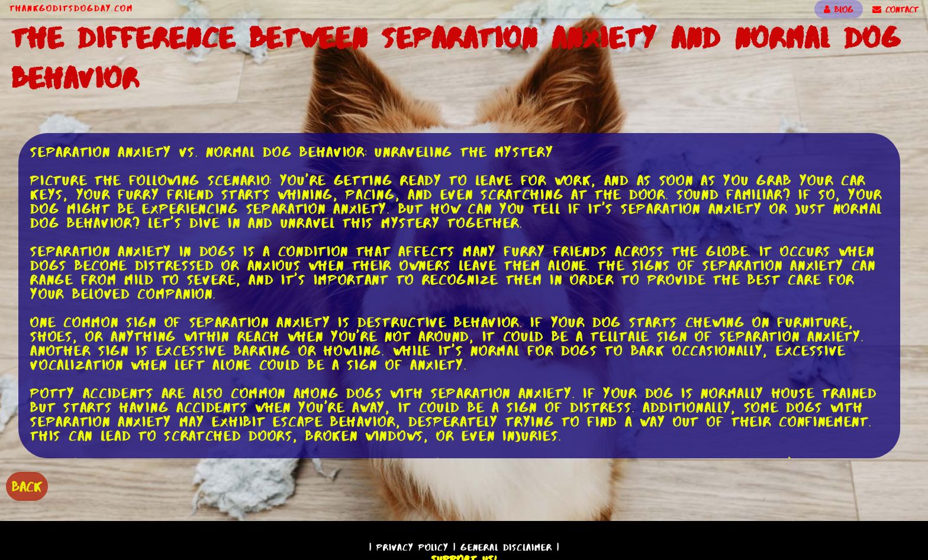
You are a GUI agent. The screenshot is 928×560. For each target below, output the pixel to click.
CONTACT (895, 9)
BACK (27, 486)
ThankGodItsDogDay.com (71, 8)
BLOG (839, 9)
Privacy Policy (413, 547)
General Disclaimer (506, 547)
